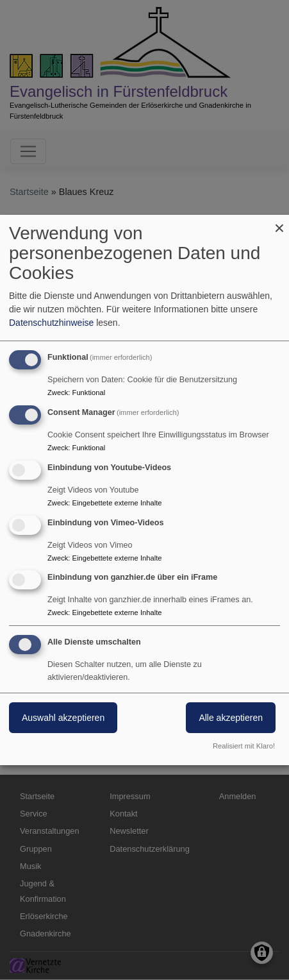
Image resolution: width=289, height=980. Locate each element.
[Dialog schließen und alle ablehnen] (279, 223)
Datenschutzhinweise (51, 323)
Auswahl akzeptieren (63, 718)
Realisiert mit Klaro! (244, 746)
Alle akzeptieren (231, 718)
